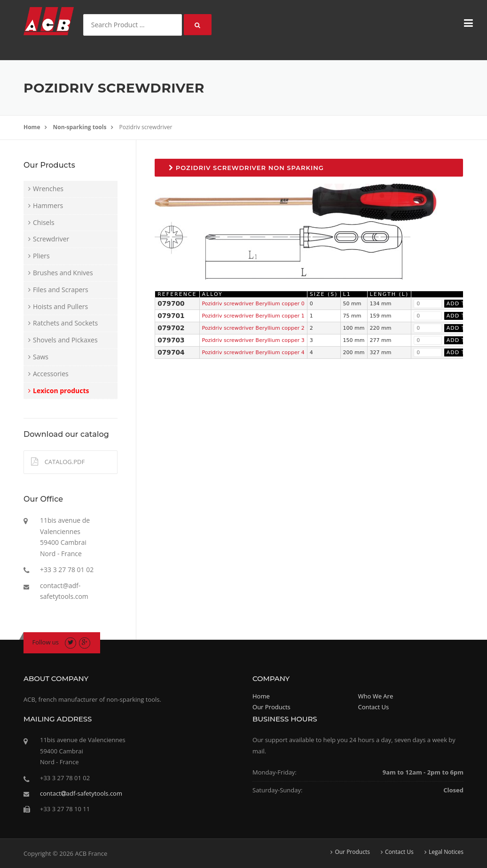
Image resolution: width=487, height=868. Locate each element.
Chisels (44, 222)
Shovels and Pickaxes (65, 340)
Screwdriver (51, 239)
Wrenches (48, 189)
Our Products (271, 707)
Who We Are (376, 696)
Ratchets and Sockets (65, 323)
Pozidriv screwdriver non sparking (246, 168)
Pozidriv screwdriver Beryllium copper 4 (253, 353)
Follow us (46, 642)
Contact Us (374, 707)
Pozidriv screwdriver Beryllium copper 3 (253, 340)
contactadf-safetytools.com (81, 793)
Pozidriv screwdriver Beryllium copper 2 (253, 328)
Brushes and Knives (63, 273)
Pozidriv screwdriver (146, 127)
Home (32, 127)
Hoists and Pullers (60, 306)
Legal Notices (446, 852)
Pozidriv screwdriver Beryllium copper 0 (253, 304)
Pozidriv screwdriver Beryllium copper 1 (253, 316)
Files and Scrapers (61, 290)
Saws (41, 357)
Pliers (41, 256)
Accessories (51, 374)
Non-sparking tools (80, 127)
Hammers (48, 205)
